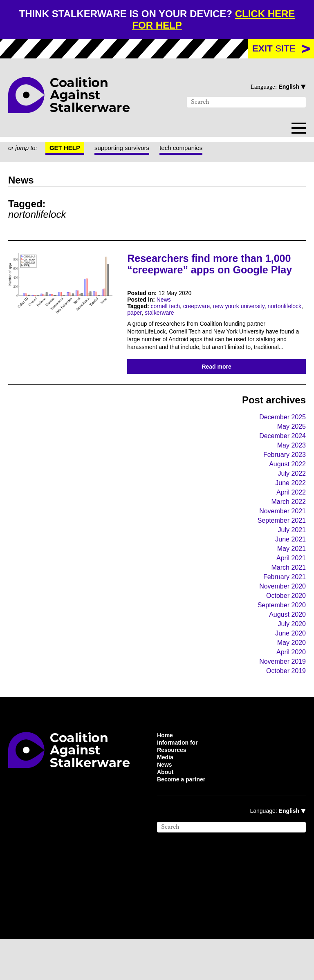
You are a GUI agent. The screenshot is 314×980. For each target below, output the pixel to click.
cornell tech (171, 320)
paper (178, 328)
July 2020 (290, 657)
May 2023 (290, 471)
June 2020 (289, 667)
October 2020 (283, 628)
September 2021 (279, 549)
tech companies (196, 149)
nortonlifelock (147, 328)
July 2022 (291, 500)
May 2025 (290, 451)
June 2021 (290, 569)
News (166, 313)
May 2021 (291, 579)
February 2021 (283, 608)
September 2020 (278, 638)
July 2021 (291, 559)
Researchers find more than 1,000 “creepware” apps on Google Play (202, 270)
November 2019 (280, 697)
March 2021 (288, 599)
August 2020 (285, 648)
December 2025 (280, 442)
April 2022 (290, 520)
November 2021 (280, 540)
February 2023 (283, 481)
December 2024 (279, 461)
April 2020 (289, 687)
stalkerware (206, 328)
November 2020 (279, 618)
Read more (216, 390)
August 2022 (285, 491)
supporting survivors (130, 149)
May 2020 (290, 677)
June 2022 (289, 510)
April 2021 (290, 589)
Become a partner (184, 820)
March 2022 (287, 530)
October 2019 (284, 706)
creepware (205, 320)
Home (166, 771)
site (274, 49)
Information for (180, 779)
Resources (172, 788)
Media (166, 796)
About (166, 812)
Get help (69, 149)
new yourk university (253, 320)
